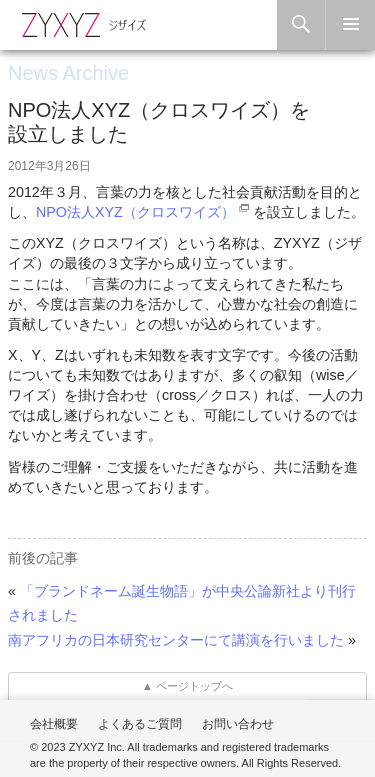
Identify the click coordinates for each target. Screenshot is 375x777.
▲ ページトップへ (188, 686)
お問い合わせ (238, 724)
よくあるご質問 (140, 724)
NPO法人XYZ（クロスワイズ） (135, 212)
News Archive (68, 73)
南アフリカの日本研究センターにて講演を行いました (176, 640)
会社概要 (54, 724)
